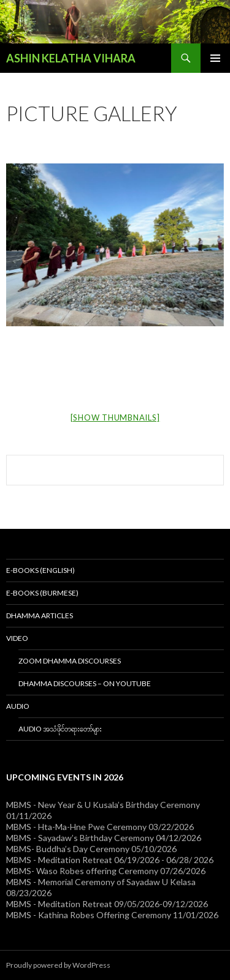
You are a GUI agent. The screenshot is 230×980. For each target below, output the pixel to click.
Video (17, 638)
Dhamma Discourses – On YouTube (85, 683)
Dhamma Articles (40, 615)
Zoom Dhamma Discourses (70, 661)
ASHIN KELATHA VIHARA (71, 58)
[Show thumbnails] (115, 417)
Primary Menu (215, 58)
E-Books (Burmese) (42, 593)
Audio (18, 706)
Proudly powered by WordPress (58, 965)
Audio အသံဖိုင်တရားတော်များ (60, 729)
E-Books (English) (40, 570)
